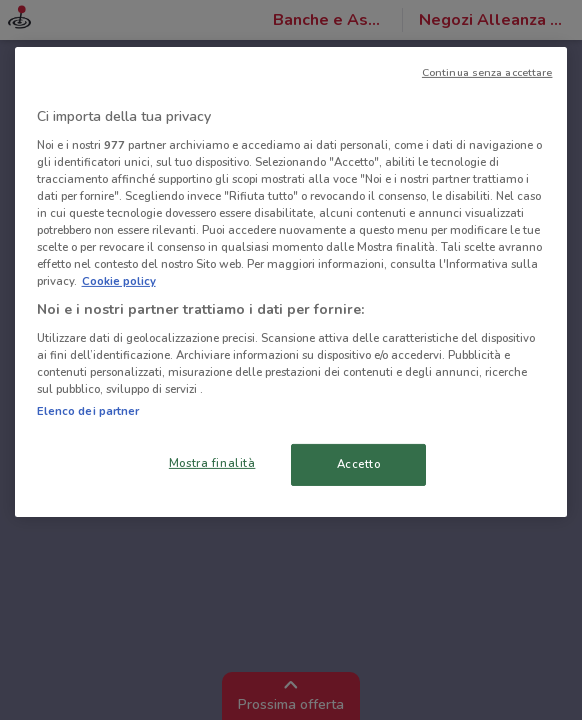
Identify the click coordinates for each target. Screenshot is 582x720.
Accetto (359, 464)
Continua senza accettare (487, 72)
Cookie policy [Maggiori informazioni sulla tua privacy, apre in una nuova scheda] (119, 281)
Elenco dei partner (88, 411)
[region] (291, 282)
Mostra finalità (212, 463)
